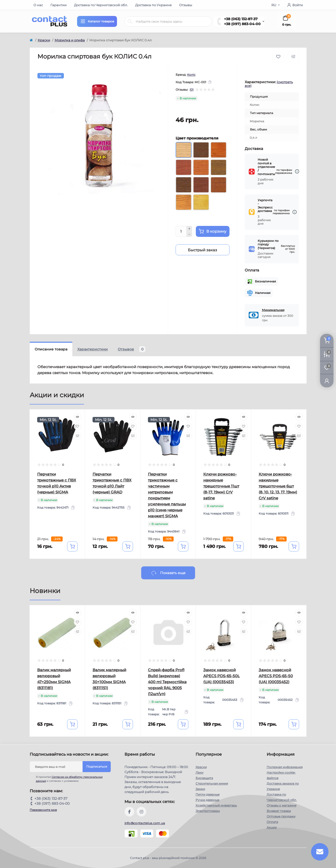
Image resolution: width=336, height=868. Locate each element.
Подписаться (97, 767)
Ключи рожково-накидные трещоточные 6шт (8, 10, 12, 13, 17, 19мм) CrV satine (278, 486)
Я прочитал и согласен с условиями (69, 779)
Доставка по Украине (153, 5)
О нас (38, 5)
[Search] (130, 21)
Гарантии (58, 5)
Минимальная (273, 310)
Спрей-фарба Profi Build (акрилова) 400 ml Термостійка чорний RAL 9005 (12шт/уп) (167, 682)
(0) (192, 90)
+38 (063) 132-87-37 (241, 19)
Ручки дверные (207, 800)
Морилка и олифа (70, 40)
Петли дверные (208, 794)
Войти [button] (295, 5)
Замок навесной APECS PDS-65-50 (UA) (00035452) (276, 676)
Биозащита (204, 778)
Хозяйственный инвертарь (216, 805)
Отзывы (186, 5)
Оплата (272, 822)
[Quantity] (181, 231)
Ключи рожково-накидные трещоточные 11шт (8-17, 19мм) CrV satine (221, 486)
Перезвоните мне (43, 810)
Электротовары (208, 811)
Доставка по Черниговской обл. (101, 5)
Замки (200, 789)
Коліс (191, 75)
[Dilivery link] (297, 171)
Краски (44, 40)
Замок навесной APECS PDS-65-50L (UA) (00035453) (222, 676)
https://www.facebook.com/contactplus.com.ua (129, 812)
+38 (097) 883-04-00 (242, 24)
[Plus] (189, 229)
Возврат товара (279, 811)
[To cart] (72, 546)
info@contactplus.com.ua (145, 823)
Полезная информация (285, 767)
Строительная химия (212, 783)
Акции (272, 827)
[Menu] (97, 21)
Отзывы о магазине (281, 805)
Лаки (199, 772)
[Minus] (189, 234)
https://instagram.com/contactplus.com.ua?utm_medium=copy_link (141, 812)
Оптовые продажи (281, 816)
